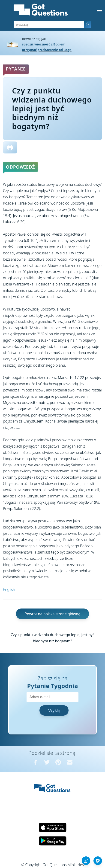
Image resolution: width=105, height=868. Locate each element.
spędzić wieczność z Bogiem (44, 44)
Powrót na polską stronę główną (52, 614)
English (9, 589)
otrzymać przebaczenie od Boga (47, 50)
